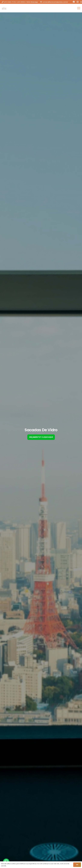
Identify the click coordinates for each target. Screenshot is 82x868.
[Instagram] (78, 2)
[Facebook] (74, 2)
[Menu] (79, 8)
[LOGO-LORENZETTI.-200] (4, 8)
